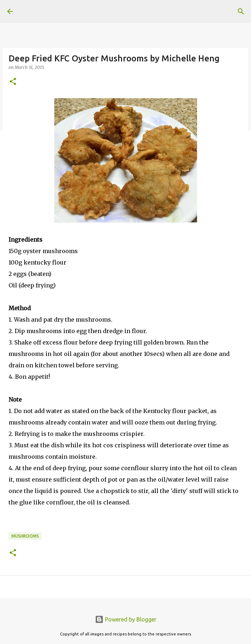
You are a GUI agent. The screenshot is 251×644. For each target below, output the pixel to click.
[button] (13, 82)
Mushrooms (25, 536)
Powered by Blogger (126, 619)
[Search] (241, 11)
